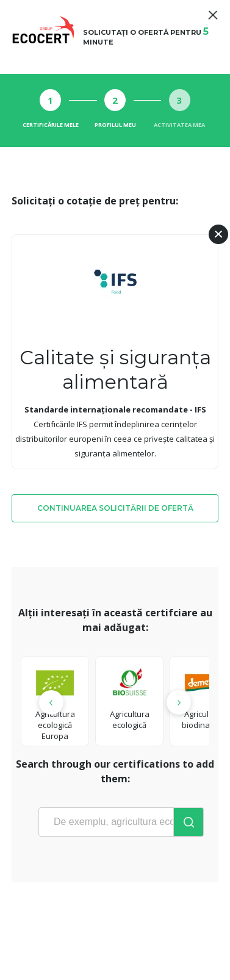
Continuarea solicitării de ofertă (115, 508)
